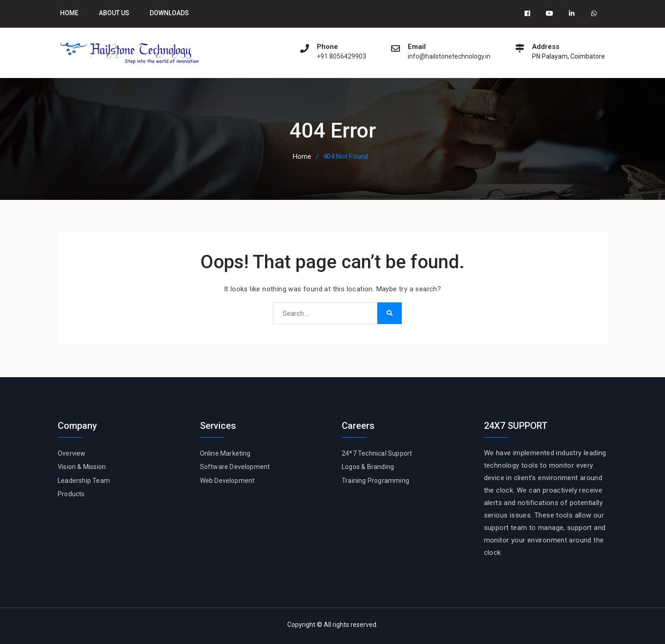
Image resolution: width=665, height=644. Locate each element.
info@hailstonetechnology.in (449, 57)
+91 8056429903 (342, 57)
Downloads (169, 13)
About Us (114, 13)
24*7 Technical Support (377, 453)
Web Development (227, 481)
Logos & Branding (368, 467)
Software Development (235, 467)
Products (71, 494)
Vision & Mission (82, 467)
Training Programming (375, 481)
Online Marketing (225, 453)
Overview (72, 453)
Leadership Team (84, 481)
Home (69, 13)
